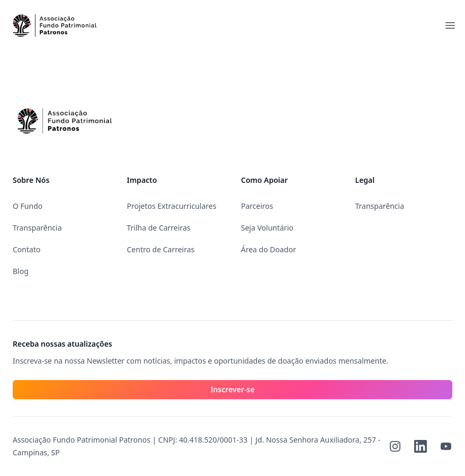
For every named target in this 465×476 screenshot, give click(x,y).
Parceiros (257, 206)
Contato (26, 249)
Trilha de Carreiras (159, 228)
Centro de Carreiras (161, 249)
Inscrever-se (232, 389)
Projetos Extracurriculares (172, 206)
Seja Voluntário (267, 228)
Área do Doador (269, 249)
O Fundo (28, 206)
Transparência (37, 228)
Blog (21, 271)
